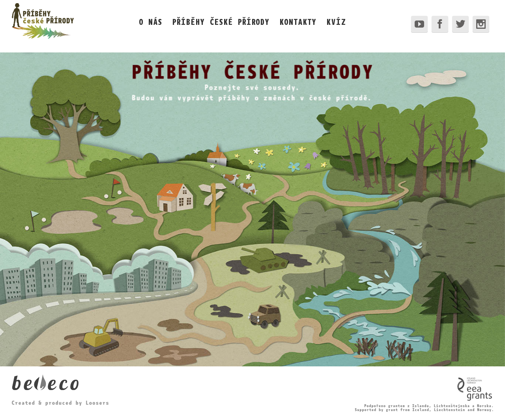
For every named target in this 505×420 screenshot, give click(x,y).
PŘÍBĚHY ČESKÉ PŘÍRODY (221, 22)
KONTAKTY (298, 22)
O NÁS (151, 22)
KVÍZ (336, 22)
